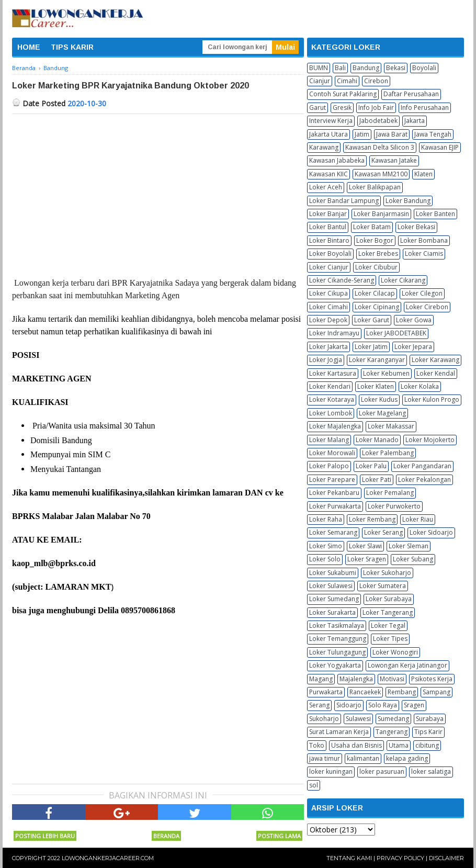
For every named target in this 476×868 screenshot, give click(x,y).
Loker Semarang (333, 532)
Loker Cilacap (375, 293)
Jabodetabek (378, 121)
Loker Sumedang (334, 599)
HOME (29, 47)
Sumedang (393, 719)
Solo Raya (383, 705)
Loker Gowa (414, 320)
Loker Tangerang (388, 612)
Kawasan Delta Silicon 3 (380, 147)
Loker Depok (328, 320)
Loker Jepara (413, 347)
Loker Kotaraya (332, 399)
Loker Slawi (365, 546)
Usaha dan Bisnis (356, 745)
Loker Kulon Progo (432, 399)
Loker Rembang (372, 519)
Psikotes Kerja (432, 679)
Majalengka (356, 679)
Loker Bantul (328, 227)
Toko (317, 745)
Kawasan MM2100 (381, 174)
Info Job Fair (376, 108)
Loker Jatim (371, 347)
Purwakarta (326, 692)
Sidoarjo (349, 705)
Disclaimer (446, 858)
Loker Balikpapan (375, 187)
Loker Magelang (382, 413)
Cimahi (347, 81)
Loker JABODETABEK (396, 333)
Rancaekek (365, 692)
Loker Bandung (408, 201)
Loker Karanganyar (377, 360)
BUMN (319, 68)
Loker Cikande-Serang (342, 280)
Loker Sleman (409, 546)
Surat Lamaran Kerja (339, 732)
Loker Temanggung (338, 639)
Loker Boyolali (330, 253)
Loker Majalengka (335, 426)
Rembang (402, 692)
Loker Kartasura (333, 373)
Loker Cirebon (427, 307)
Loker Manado (377, 440)
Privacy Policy (400, 858)
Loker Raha (326, 519)
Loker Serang (383, 532)
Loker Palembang (388, 453)
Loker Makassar (391, 426)
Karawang (324, 147)
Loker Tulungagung (337, 652)
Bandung (366, 68)
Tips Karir (428, 732)
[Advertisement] (158, 193)
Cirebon (376, 81)
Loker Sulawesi (331, 586)
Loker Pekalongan (424, 480)
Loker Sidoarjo (431, 532)
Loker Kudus (379, 399)
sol (314, 785)
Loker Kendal (436, 373)
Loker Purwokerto (394, 506)
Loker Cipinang (377, 307)
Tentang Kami (349, 858)
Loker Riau (418, 519)
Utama (399, 745)
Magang (321, 679)
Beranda (166, 836)
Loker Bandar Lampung (344, 201)
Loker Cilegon (422, 293)
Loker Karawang (435, 360)
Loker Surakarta (332, 612)
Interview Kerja (331, 121)
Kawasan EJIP (440, 147)
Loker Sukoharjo (387, 573)
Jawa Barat (392, 134)
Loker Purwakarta (335, 506)
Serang (319, 705)
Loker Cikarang (403, 280)
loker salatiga (431, 771)
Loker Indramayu (334, 333)
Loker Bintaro (329, 240)
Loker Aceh (326, 187)
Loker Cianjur (329, 267)
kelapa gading (407, 758)
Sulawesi (358, 719)
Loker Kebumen (386, 373)
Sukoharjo (324, 719)
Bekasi (396, 68)
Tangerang (392, 732)
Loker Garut (372, 320)
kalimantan (363, 758)
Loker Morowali (332, 453)
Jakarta (415, 121)
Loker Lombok (331, 413)
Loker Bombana (424, 240)
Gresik (342, 108)
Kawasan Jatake (394, 160)
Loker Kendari (330, 386)
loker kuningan (331, 771)
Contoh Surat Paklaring (343, 94)
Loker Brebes (378, 253)
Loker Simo (326, 546)
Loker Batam (372, 227)
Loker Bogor (375, 240)
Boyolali (424, 68)
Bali (340, 68)
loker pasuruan (382, 771)
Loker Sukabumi (333, 573)
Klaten (423, 174)
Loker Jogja (326, 360)
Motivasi (392, 679)
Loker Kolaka (420, 386)
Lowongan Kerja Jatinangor (407, 665)
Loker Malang (329, 440)
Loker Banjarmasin (381, 214)
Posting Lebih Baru (45, 836)
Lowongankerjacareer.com (108, 858)
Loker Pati (377, 480)
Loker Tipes (390, 639)
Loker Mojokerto (430, 440)
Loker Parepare (332, 480)
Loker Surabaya (389, 599)
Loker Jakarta (328, 347)
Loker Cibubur (376, 267)
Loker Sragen (367, 559)
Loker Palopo (329, 466)
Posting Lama (279, 836)
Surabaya (430, 719)
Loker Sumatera (383, 586)
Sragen (414, 705)
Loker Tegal (388, 625)
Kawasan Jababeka (337, 160)
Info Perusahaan (425, 108)
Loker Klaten (376, 386)
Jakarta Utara (328, 134)
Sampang (437, 692)
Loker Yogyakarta (335, 665)
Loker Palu (371, 466)
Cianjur (320, 81)
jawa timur (325, 758)
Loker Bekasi (416, 227)
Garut (318, 108)
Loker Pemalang (390, 493)
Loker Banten (435, 214)
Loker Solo (325, 559)
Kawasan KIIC (328, 174)
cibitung (427, 745)
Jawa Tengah (433, 134)
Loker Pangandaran (422, 466)
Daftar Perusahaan (411, 94)
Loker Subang (413, 559)
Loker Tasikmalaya (337, 625)
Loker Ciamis (424, 253)
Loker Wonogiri (395, 652)
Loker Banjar (328, 214)
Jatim (362, 134)
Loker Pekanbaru (334, 493)
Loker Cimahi (328, 307)
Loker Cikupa (328, 293)
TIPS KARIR (72, 47)
